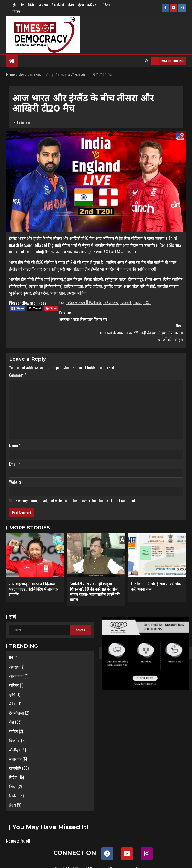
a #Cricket (111, 302)
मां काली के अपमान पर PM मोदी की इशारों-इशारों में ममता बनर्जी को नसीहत (140, 332)
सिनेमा (14, 796)
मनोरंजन (105, 5)
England (126, 302)
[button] (23, 61)
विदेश (32, 5)
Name (15, 446)
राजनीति (15, 768)
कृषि (12, 694)
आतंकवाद (16, 676)
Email (14, 464)
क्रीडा (71, 5)
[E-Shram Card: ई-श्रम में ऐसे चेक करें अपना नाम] (157, 555)
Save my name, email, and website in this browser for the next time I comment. (76, 500)
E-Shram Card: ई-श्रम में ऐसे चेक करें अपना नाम (156, 586)
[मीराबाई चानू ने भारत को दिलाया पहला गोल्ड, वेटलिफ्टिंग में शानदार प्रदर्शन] (35, 555)
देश (23, 5)
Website (15, 482)
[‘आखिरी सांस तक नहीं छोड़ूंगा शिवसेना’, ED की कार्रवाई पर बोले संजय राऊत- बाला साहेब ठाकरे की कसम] (96, 555)
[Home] (12, 61)
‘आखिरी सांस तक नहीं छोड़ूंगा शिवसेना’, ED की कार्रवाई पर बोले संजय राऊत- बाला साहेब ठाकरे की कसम (95, 592)
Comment (18, 375)
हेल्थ (81, 5)
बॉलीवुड (15, 750)
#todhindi (95, 302)
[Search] (146, 61)
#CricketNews (76, 302)
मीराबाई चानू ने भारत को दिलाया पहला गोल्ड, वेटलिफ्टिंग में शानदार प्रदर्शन (34, 589)
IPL (11, 658)
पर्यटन (16, 11)
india (138, 302)
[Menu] (23, 61)
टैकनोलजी (58, 5)
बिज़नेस (15, 740)
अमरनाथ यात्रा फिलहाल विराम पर (102, 316)
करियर (92, 5)
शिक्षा (13, 786)
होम (15, 5)
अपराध (43, 5)
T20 (147, 302)
